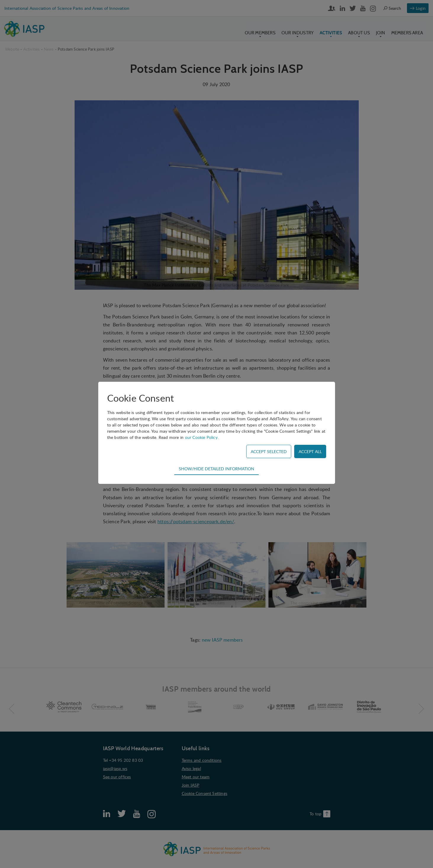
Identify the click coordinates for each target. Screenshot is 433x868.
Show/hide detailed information (216, 468)
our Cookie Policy (201, 437)
